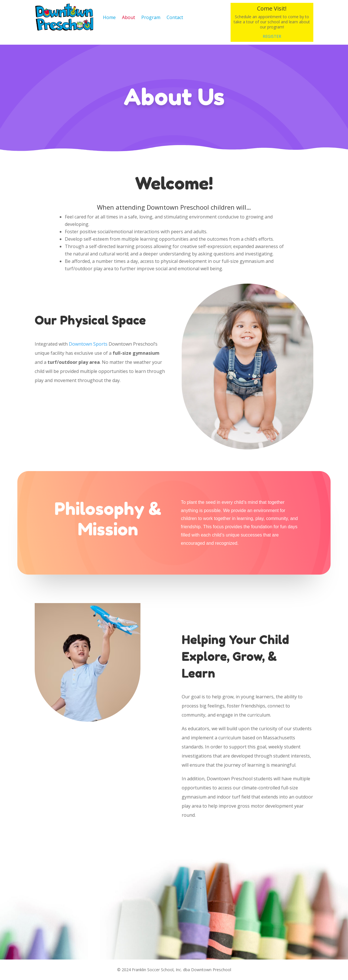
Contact (175, 17)
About (129, 17)
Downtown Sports (88, 344)
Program (151, 17)
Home (109, 17)
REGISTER (272, 36)
